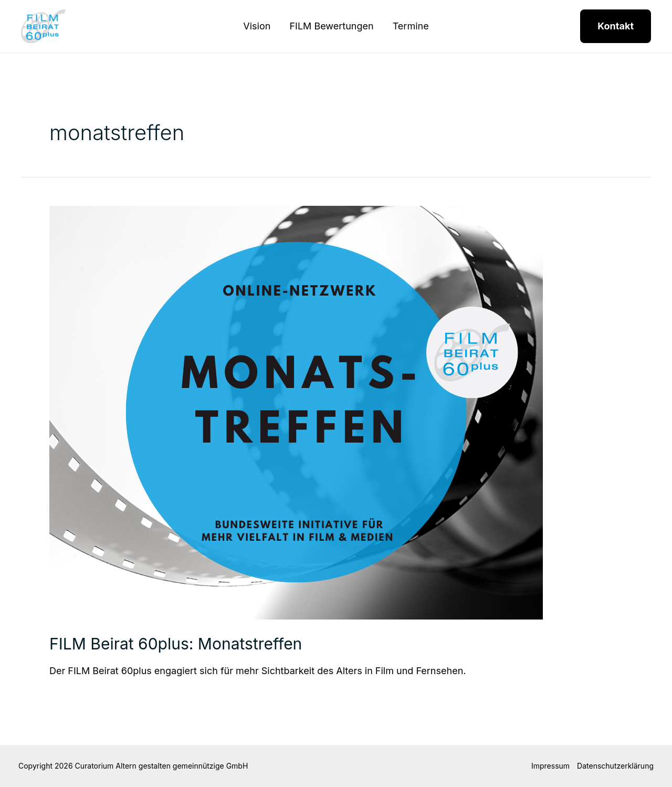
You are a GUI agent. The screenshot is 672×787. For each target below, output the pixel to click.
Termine (411, 26)
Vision (257, 26)
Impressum (550, 766)
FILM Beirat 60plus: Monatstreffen (176, 644)
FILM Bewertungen (331, 26)
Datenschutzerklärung (615, 766)
